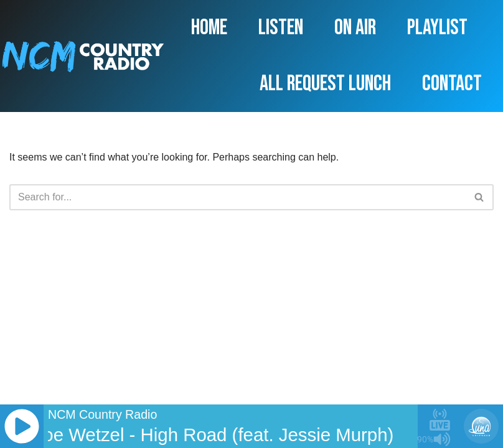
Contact (452, 84)
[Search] (237, 197)
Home (209, 28)
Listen (281, 28)
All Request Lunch (325, 84)
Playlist (437, 28)
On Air (355, 28)
